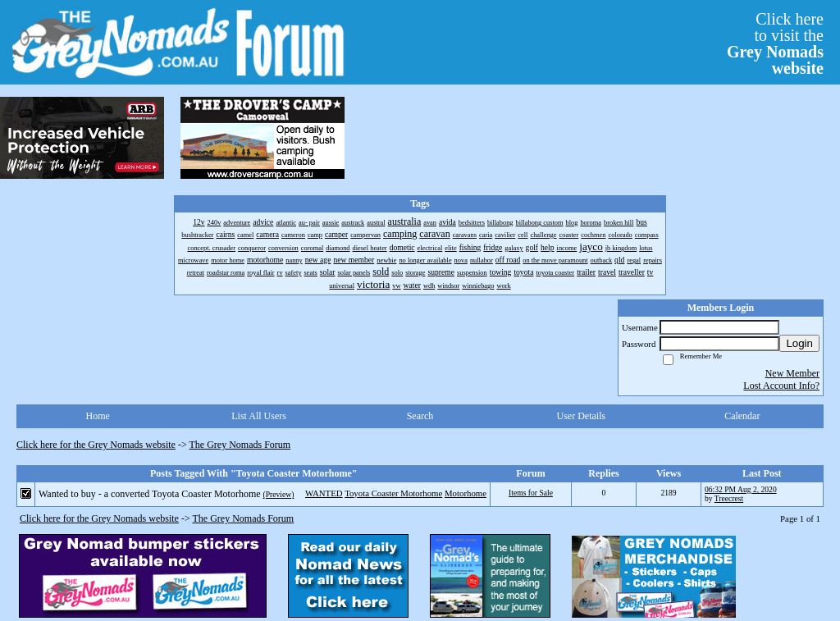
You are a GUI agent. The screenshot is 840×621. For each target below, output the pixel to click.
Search (420, 416)
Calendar (742, 416)
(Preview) (279, 494)
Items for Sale (531, 493)
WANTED (324, 493)
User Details (582, 416)
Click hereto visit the (775, 43)
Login (799, 343)
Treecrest (729, 498)
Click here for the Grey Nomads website (96, 445)
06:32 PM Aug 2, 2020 (741, 489)
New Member (792, 373)
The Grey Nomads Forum (240, 445)
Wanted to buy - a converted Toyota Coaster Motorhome (150, 494)
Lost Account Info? (781, 386)
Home (98, 416)
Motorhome (466, 493)
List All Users (259, 416)
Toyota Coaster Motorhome (393, 493)
